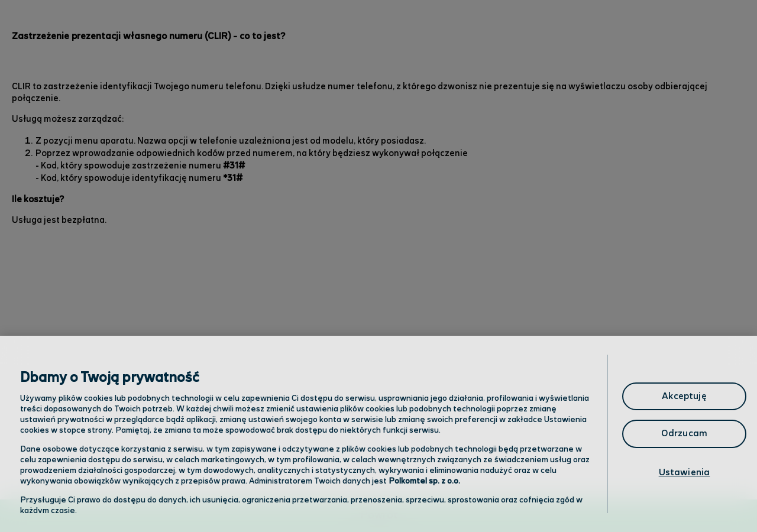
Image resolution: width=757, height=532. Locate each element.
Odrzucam (684, 434)
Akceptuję (684, 396)
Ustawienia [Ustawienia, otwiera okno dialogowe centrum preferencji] (685, 473)
